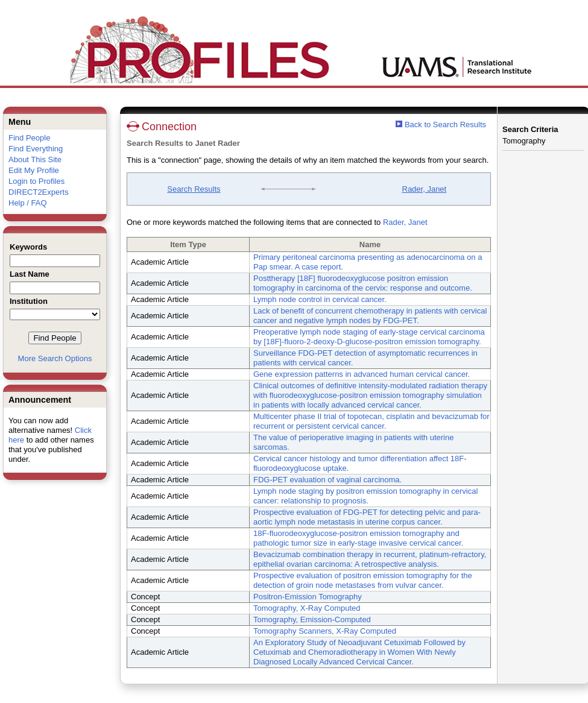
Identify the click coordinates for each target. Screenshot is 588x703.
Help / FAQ (28, 203)
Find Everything (36, 149)
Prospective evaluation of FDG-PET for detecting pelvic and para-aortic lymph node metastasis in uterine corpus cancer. (367, 517)
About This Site (35, 159)
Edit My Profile (34, 170)
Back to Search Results (441, 125)
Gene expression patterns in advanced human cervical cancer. (362, 374)
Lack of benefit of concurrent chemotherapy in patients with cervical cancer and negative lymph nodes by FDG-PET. (370, 316)
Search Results (194, 189)
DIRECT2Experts (39, 192)
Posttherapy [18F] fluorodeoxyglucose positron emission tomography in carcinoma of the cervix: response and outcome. (363, 283)
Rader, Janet (425, 189)
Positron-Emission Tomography (308, 597)
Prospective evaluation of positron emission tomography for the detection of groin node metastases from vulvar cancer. (363, 580)
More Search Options (55, 358)
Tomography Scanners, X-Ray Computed (325, 631)
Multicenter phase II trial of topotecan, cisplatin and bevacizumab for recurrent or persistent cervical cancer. (371, 421)
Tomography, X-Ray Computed (307, 608)
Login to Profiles (36, 181)
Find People (29, 138)
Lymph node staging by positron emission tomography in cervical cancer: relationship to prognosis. (365, 496)
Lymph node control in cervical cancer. (320, 299)
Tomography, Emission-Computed (312, 619)
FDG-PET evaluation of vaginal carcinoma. (327, 480)
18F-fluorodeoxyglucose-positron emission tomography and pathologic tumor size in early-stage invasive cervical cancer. (358, 538)
